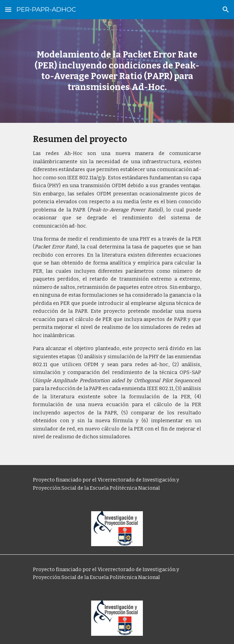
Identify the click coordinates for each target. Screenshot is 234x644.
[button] (8, 9)
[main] (117, 71)
